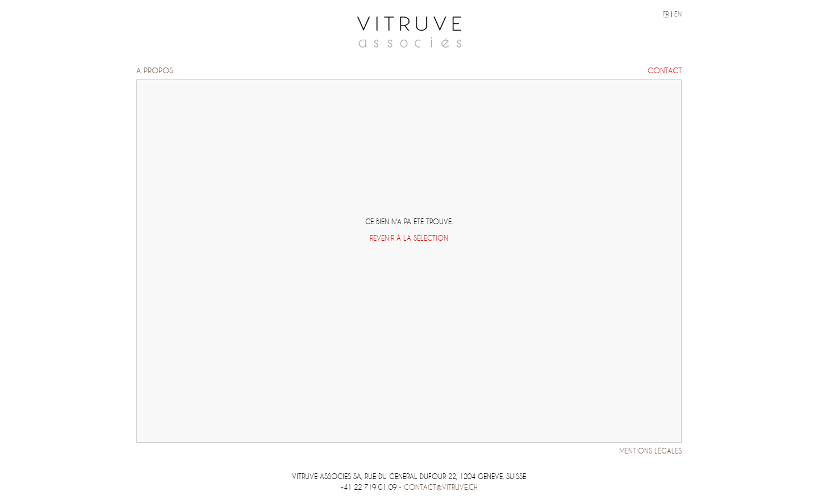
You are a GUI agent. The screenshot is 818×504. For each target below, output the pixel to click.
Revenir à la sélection (409, 238)
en (678, 14)
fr (666, 14)
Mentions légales (650, 451)
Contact (665, 71)
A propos (155, 71)
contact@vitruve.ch (441, 487)
